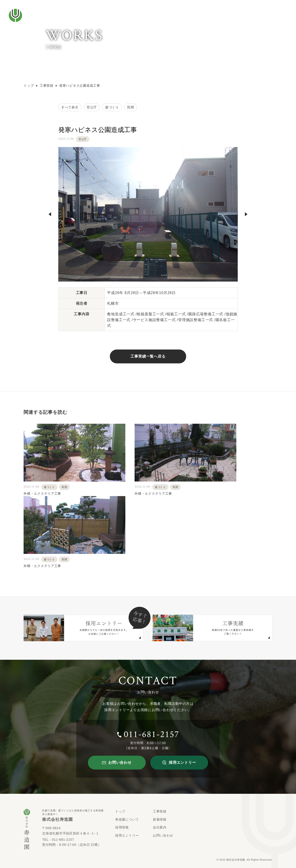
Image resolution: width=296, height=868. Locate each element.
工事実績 (48, 86)
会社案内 (160, 827)
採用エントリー (127, 835)
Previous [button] (50, 214)
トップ (30, 86)
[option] (148, 214)
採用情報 (122, 827)
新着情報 (160, 819)
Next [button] (246, 214)
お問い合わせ (163, 835)
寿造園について (127, 819)
